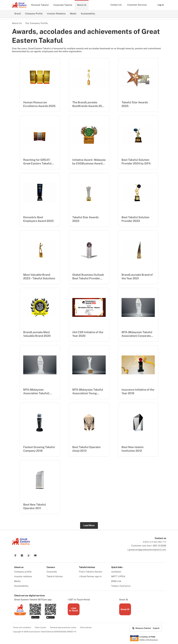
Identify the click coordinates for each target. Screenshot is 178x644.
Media (73, 14)
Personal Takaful (40, 5)
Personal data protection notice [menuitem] (63, 627)
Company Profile (34, 14)
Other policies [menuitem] (86, 627)
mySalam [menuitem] (116, 572)
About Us (82, 5)
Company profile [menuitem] (23, 572)
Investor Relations (56, 14)
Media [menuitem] (17, 581)
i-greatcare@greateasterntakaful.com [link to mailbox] (147, 550)
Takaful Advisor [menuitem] (55, 576)
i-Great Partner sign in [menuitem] (90, 576)
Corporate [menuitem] (52, 572)
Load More (89, 525)
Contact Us (116, 5)
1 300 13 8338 (159, 546)
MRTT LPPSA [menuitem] (118, 576)
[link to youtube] (35, 555)
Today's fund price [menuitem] (121, 586)
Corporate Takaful (63, 5)
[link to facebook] (15, 555)
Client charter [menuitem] (41, 627)
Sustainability (88, 14)
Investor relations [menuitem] (23, 576)
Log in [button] (159, 5)
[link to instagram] (22, 555)
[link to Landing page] (21, 545)
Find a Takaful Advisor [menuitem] (91, 572)
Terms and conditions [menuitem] (22, 627)
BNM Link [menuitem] (116, 581)
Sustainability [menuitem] (21, 586)
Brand (18, 14)
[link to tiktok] (29, 555)
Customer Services (137, 5)
